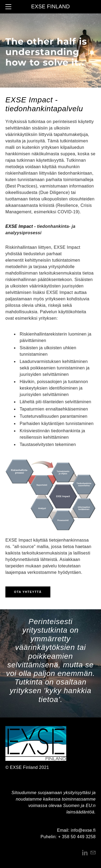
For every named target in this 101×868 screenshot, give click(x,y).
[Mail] (93, 853)
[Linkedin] (85, 853)
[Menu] (9, 7)
